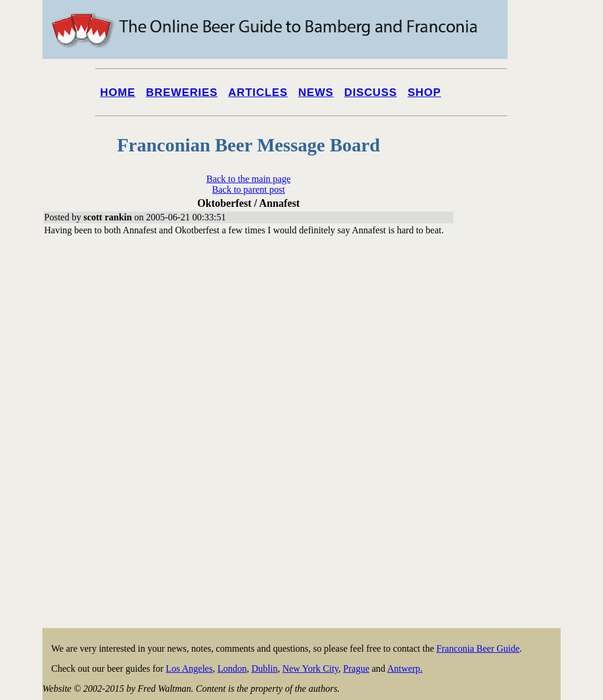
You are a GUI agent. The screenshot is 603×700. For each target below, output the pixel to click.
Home (118, 92)
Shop (424, 92)
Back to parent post (249, 189)
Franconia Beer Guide (478, 648)
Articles (258, 92)
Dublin (264, 668)
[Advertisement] (513, 449)
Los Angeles (190, 668)
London (232, 668)
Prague (356, 668)
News (316, 92)
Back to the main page (248, 179)
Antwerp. (405, 668)
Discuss (370, 92)
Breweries (182, 92)
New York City (310, 668)
